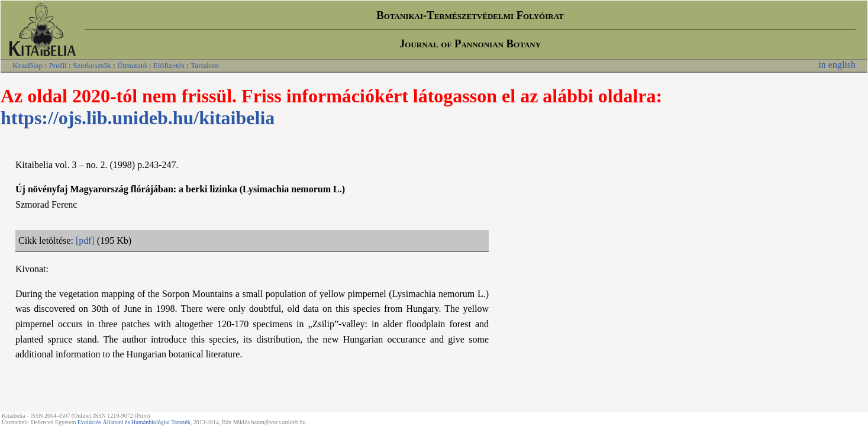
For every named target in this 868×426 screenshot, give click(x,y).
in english (837, 65)
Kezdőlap (28, 65)
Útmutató (132, 65)
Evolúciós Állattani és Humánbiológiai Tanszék (134, 422)
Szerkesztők (92, 65)
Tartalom (205, 65)
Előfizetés (169, 65)
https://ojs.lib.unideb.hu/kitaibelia (138, 118)
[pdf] (85, 241)
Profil (57, 65)
